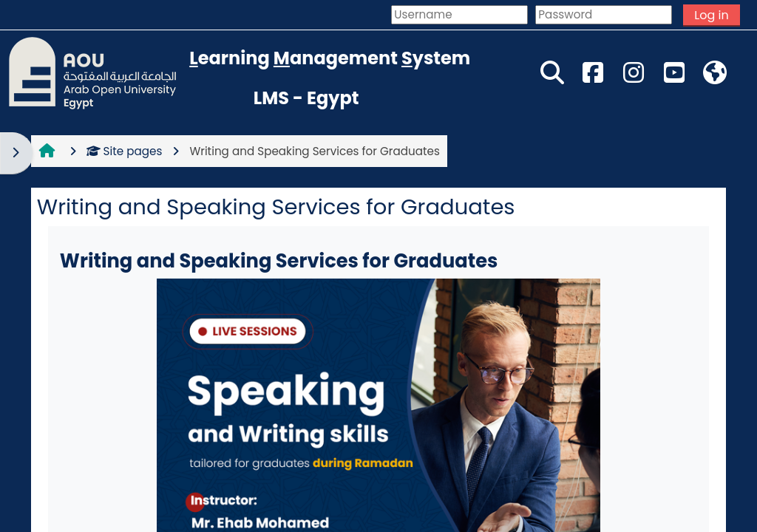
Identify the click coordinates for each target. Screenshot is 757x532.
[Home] (92, 72)
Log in (711, 15)
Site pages (125, 151)
